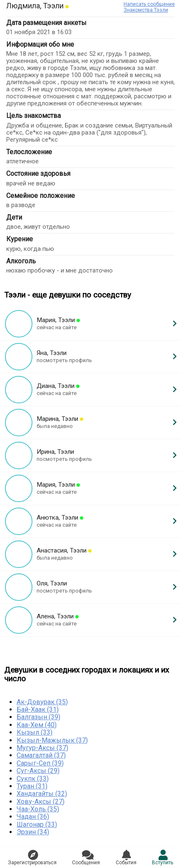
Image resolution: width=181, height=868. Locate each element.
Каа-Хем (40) (37, 725)
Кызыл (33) (35, 732)
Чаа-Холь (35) (38, 809)
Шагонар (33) (37, 824)
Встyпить (162, 858)
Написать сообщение (149, 4)
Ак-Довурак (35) (42, 702)
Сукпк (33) (33, 779)
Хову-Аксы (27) (41, 802)
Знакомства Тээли (146, 10)
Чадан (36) (33, 817)
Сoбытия (126, 858)
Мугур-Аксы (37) (42, 748)
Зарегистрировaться (32, 858)
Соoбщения (86, 858)
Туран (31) (32, 786)
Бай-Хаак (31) (38, 709)
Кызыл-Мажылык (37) (52, 740)
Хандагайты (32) (42, 794)
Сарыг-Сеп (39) (40, 763)
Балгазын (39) (38, 717)
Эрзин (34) (33, 832)
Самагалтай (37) (41, 755)
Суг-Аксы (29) (38, 771)
